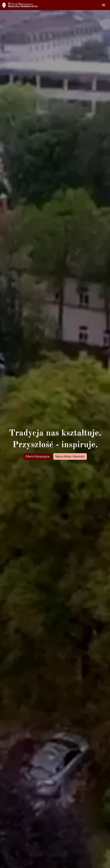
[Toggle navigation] (104, 5)
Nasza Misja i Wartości (70, 456)
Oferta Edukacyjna (38, 456)
